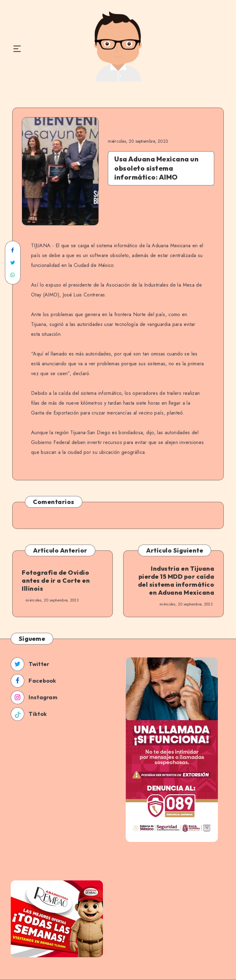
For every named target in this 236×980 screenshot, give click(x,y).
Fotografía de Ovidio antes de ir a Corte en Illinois (56, 580)
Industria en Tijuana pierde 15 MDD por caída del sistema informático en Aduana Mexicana (176, 580)
